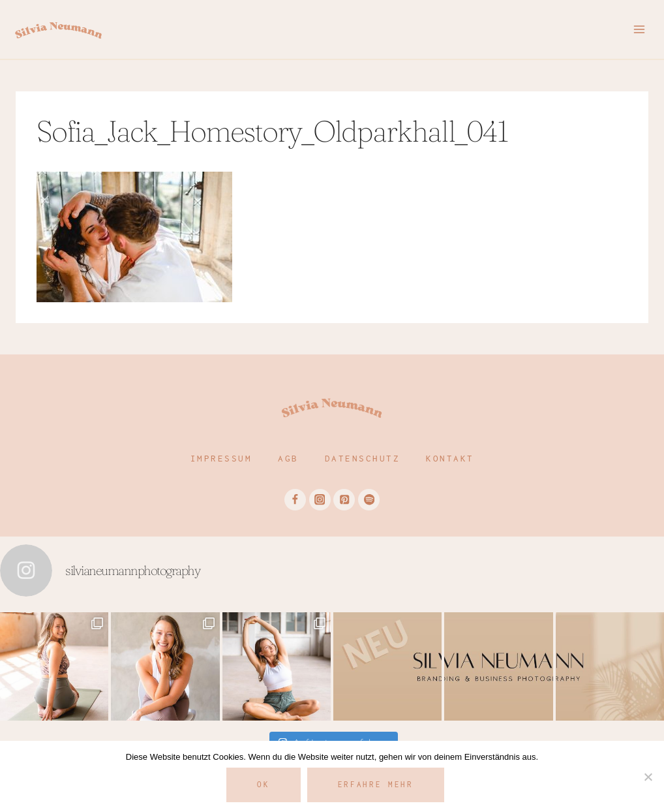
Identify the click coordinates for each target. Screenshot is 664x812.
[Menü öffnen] (639, 29)
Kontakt (450, 458)
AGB (288, 458)
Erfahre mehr (376, 784)
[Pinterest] (344, 500)
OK (263, 784)
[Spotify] (369, 500)
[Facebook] (295, 500)
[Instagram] (320, 500)
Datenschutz (363, 458)
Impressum (221, 458)
